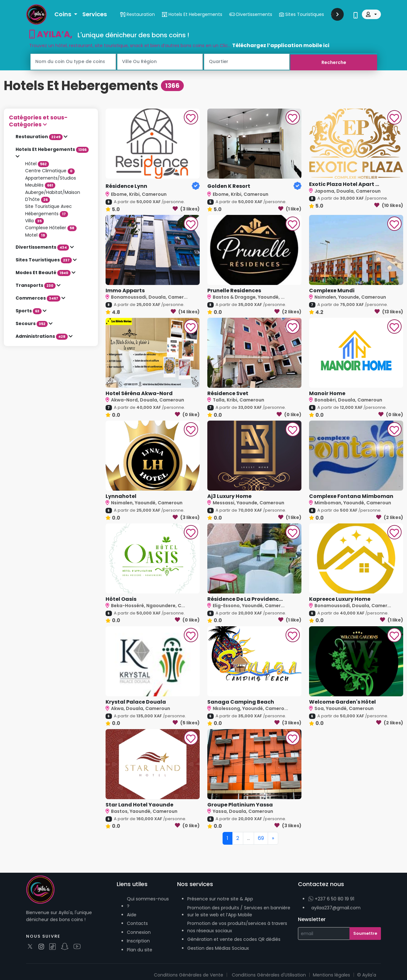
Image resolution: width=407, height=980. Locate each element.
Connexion (139, 932)
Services (95, 14)
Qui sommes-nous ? (148, 902)
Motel (36, 235)
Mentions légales (331, 975)
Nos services (195, 884)
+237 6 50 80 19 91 (331, 899)
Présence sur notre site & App (220, 899)
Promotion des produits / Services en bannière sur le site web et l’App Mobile (239, 911)
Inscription (138, 941)
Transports (36, 285)
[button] (51, 121)
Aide (132, 914)
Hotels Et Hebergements (52, 149)
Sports (29, 311)
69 (261, 838)
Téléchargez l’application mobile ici (281, 45)
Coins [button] (63, 14)
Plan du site (140, 949)
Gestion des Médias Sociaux (218, 948)
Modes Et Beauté (44, 273)
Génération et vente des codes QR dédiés (234, 939)
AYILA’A (51, 34)
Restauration (40, 137)
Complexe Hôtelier (51, 228)
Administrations (42, 336)
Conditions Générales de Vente (189, 975)
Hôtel (37, 163)
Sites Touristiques (44, 260)
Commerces (38, 298)
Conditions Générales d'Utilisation (269, 975)
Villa (34, 220)
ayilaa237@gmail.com (336, 907)
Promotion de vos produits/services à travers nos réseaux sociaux (237, 927)
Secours (32, 323)
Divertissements (43, 247)
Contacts (137, 923)
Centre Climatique (50, 171)
